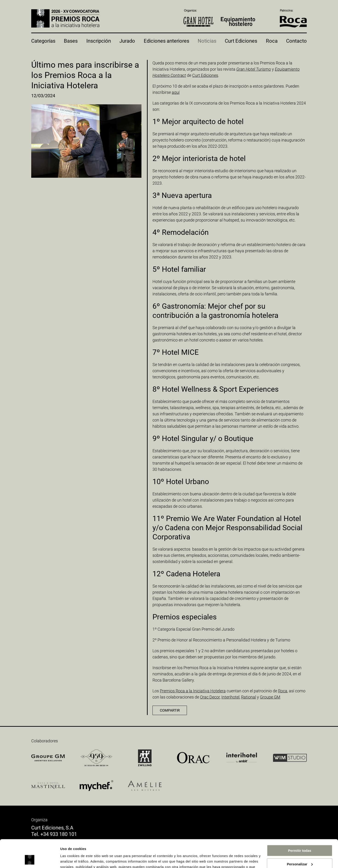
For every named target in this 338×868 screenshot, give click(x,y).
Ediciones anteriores (166, 41)
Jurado (127, 41)
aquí (176, 92)
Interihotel (230, 697)
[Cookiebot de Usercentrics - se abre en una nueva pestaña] (30, 859)
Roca (272, 41)
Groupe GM (270, 697)
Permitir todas (300, 825)
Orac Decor (210, 697)
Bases (71, 41)
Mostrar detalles (74, 859)
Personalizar (300, 838)
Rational (249, 697)
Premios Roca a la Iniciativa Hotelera (193, 691)
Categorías (43, 41)
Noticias (207, 41)
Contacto (296, 41)
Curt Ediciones (241, 41)
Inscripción (99, 41)
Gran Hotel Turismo (254, 69)
